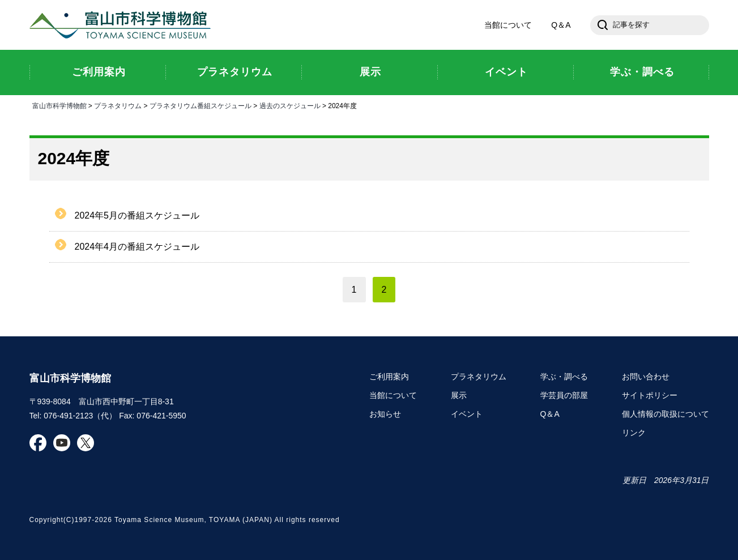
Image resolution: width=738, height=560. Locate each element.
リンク (634, 433)
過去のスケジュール (290, 106)
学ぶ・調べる (564, 377)
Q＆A (561, 25)
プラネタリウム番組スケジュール (201, 106)
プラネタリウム (118, 106)
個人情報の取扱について (666, 414)
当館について (508, 25)
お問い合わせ (646, 377)
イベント (467, 414)
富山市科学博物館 (123, 25)
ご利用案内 (389, 377)
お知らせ (385, 414)
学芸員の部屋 (564, 395)
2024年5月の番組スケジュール (137, 215)
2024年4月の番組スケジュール (137, 247)
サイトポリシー (650, 395)
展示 (459, 395)
